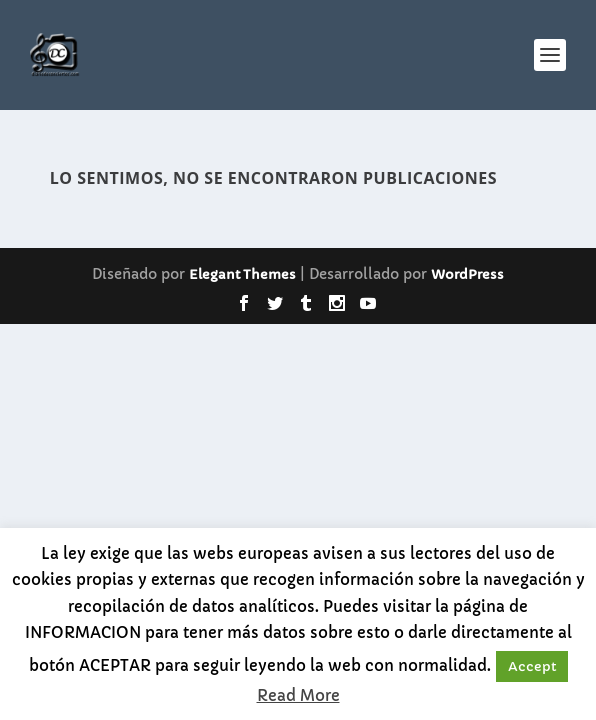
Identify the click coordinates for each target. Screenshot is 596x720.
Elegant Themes (242, 274)
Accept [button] (532, 666)
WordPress (467, 274)
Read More (298, 695)
